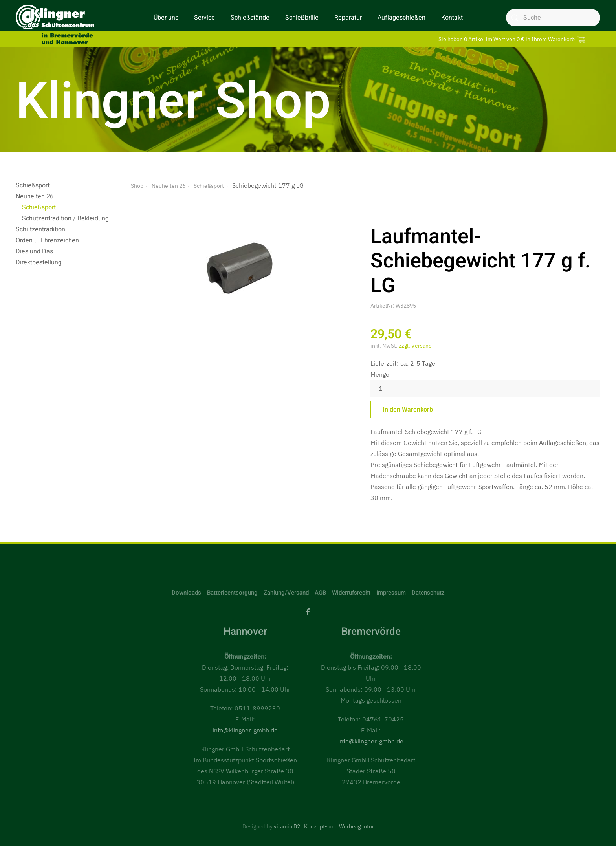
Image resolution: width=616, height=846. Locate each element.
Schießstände (250, 18)
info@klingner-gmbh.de (245, 730)
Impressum (391, 593)
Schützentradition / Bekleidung (65, 218)
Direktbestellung (39, 262)
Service (204, 18)
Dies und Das (34, 251)
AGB (320, 593)
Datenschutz (428, 593)
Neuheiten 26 (35, 196)
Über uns (166, 18)
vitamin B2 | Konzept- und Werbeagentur (324, 826)
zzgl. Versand (415, 346)
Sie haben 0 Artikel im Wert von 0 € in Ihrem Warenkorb (513, 39)
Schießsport (33, 185)
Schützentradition (40, 229)
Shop (137, 186)
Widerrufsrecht (351, 593)
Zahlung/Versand (286, 593)
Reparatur (348, 18)
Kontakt (452, 18)
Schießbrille (302, 18)
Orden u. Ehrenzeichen (47, 240)
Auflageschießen (401, 18)
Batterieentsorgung (232, 593)
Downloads (186, 593)
